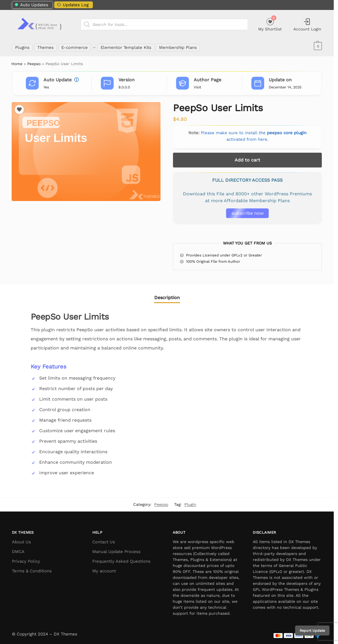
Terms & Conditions (32, 568)
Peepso (34, 61)
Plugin (190, 501)
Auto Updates (31, 5)
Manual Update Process (116, 548)
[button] (317, 46)
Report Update (312, 630)
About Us (21, 539)
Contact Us (104, 539)
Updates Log (72, 5)
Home (17, 61)
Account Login (307, 24)
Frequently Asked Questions (121, 558)
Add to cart (247, 157)
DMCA (18, 548)
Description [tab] (167, 294)
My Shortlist (270, 24)
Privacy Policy (26, 558)
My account (104, 568)
